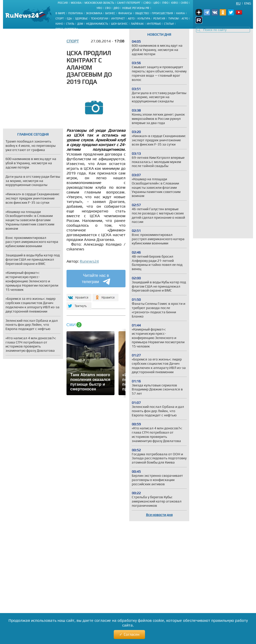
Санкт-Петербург (129, 3)
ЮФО (174, 3)
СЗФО (147, 3)
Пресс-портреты (67, 29)
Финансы (125, 13)
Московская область (99, 3)
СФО (108, 8)
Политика (75, 13)
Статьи (169, 24)
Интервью (154, 24)
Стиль (70, 24)
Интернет (118, 18)
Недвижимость (97, 24)
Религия (159, 18)
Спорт (60, 18)
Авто (131, 18)
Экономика (94, 13)
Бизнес (110, 13)
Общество (142, 13)
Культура (144, 18)
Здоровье (81, 18)
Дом (80, 24)
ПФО (165, 3)
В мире (60, 13)
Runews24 (89, 261)
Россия (63, 3)
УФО (99, 8)
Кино (59, 24)
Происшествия (162, 13)
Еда (69, 18)
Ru (238, 3)
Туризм (173, 18)
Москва (76, 3)
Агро (185, 18)
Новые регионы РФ (136, 8)
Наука (180, 13)
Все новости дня (159, 515)
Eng (248, 3)
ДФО (116, 8)
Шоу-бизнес (119, 24)
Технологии (99, 18)
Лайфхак (137, 24)
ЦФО (156, 3)
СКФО (184, 3)
